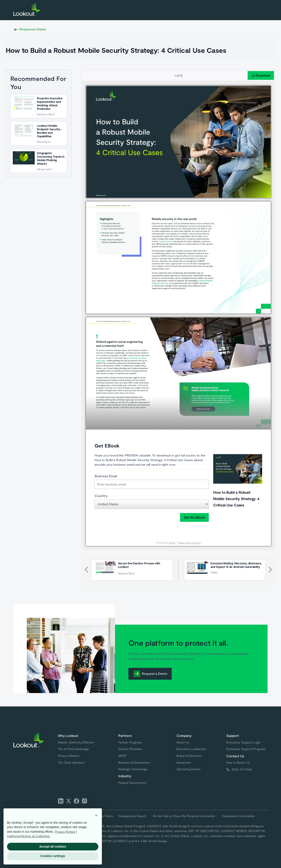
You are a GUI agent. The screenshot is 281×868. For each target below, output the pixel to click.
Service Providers (130, 749)
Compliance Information (238, 816)
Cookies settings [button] (53, 856)
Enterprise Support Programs (246, 749)
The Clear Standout (71, 763)
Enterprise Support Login (243, 742)
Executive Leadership (191, 749)
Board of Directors (189, 756)
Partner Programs (130, 742)
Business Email (106, 476)
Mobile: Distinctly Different (76, 742)
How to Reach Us (238, 763)
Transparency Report (132, 816)
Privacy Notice (65, 831)
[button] (96, 815)
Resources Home (33, 29)
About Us (183, 742)
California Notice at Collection (29, 836)
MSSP (122, 756)
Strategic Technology (133, 769)
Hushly (172, 543)
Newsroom (184, 763)
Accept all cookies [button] (53, 847)
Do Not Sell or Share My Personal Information (184, 816)
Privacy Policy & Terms (189, 543)
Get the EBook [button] (194, 517)
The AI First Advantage (73, 749)
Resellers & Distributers (134, 763)
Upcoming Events (188, 769)
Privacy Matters (69, 756)
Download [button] (261, 75)
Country (101, 496)
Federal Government (132, 783)
